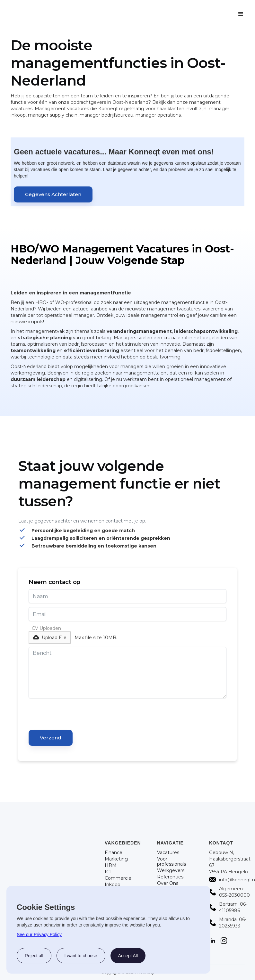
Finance (114, 852)
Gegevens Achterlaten (53, 194)
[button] (241, 14)
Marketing (116, 859)
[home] (77, 14)
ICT (108, 872)
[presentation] (77, 715)
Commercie (118, 878)
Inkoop (113, 885)
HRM (111, 865)
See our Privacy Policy (39, 935)
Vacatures (168, 852)
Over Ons (168, 883)
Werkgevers (171, 870)
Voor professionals (171, 861)
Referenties (170, 877)
